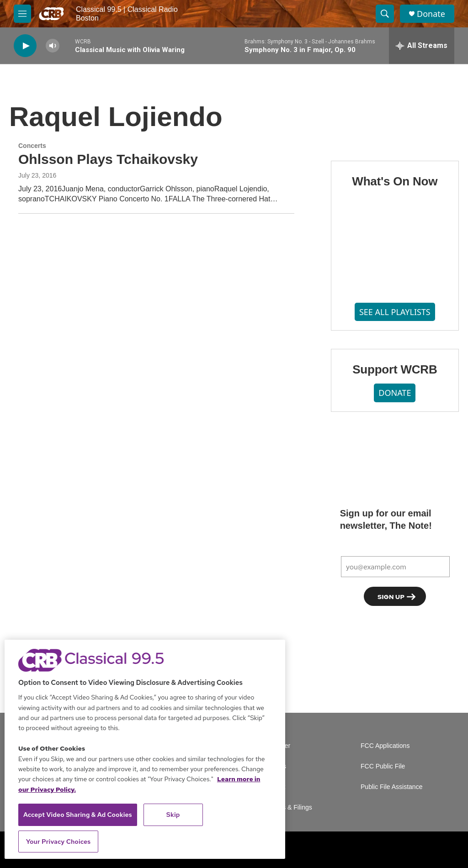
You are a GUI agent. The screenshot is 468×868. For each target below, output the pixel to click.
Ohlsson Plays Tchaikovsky (108, 159)
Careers (275, 766)
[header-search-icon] (385, 14)
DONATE (395, 393)
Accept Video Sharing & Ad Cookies (78, 815)
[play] (25, 46)
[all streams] (422, 46)
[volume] (53, 46)
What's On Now (395, 181)
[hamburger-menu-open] (22, 14)
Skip (173, 815)
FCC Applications (385, 746)
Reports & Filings (288, 808)
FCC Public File (383, 766)
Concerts (32, 146)
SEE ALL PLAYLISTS (395, 312)
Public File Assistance (391, 787)
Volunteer (277, 746)
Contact (274, 787)
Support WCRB (395, 369)
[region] (145, 749)
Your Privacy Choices (58, 842)
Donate (431, 14)
